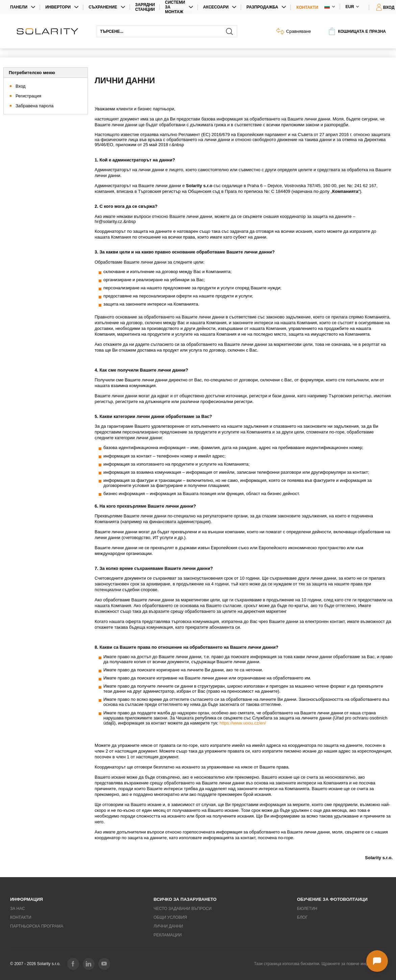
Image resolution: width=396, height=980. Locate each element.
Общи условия (170, 917)
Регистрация (28, 96)
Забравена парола (34, 106)
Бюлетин (307, 909)
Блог (302, 917)
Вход (20, 86)
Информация (27, 899)
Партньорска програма (37, 926)
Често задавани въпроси (183, 909)
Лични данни (168, 926)
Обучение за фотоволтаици (332, 899)
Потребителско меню (32, 73)
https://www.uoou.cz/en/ (243, 723)
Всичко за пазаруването (185, 899)
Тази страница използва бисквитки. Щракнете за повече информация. (320, 964)
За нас (18, 909)
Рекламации (168, 935)
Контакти (307, 7)
